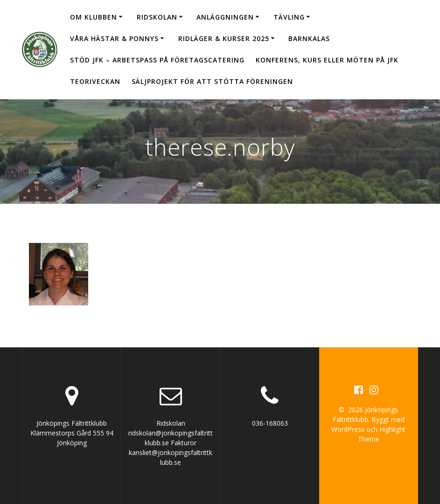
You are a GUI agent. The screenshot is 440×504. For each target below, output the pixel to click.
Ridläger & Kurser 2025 (224, 38)
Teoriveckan (95, 81)
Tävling (289, 17)
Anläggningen (225, 17)
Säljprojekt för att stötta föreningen (212, 81)
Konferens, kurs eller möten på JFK (327, 60)
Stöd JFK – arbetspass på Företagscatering (157, 60)
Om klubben (94, 17)
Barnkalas (309, 38)
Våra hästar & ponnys (114, 38)
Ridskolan (157, 17)
